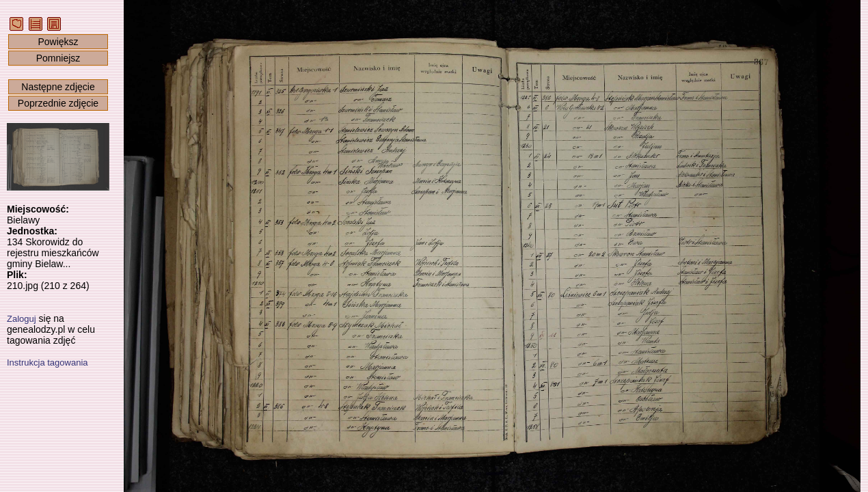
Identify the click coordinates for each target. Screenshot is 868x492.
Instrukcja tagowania (48, 363)
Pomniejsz (58, 58)
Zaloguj (22, 319)
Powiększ (58, 42)
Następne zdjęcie (58, 87)
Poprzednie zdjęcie (58, 103)
